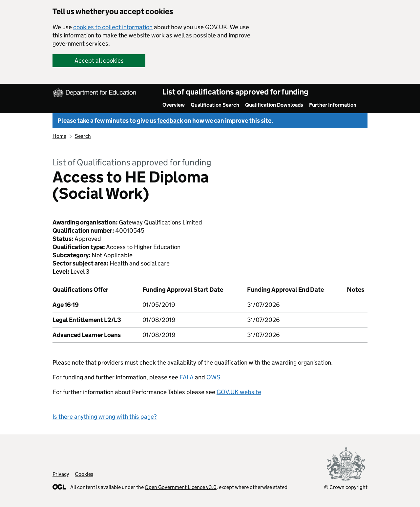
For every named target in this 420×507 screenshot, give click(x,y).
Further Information (333, 105)
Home (59, 136)
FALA (187, 377)
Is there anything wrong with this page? (105, 417)
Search (83, 136)
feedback (170, 121)
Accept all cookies (99, 61)
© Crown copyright (346, 487)
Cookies (84, 474)
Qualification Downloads (274, 105)
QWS (213, 377)
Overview (174, 105)
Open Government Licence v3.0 (181, 487)
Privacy (61, 474)
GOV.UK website (239, 392)
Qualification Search (215, 105)
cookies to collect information (113, 27)
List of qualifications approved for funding (235, 92)
